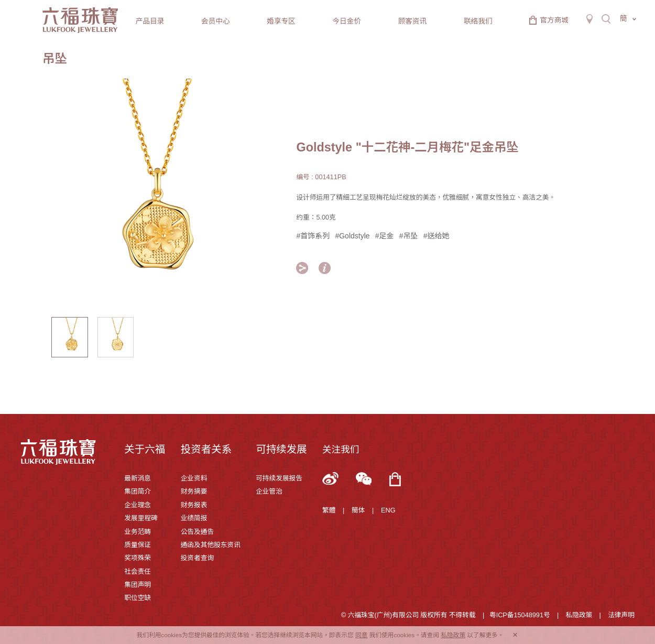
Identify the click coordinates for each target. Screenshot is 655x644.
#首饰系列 (313, 236)
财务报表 (194, 505)
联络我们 (478, 21)
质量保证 (138, 545)
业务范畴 (138, 532)
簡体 (358, 510)
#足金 (385, 236)
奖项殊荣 (138, 558)
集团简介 (138, 492)
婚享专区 (281, 21)
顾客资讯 (413, 21)
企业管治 (269, 492)
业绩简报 (194, 518)
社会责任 (138, 572)
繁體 (329, 510)
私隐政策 (579, 615)
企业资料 (194, 478)
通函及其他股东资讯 (211, 545)
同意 (361, 635)
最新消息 (138, 478)
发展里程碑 (141, 518)
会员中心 (216, 21)
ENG (388, 510)
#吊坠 (409, 236)
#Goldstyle (352, 236)
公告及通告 (197, 532)
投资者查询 (197, 558)
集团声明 (138, 585)
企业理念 (138, 505)
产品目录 (150, 21)
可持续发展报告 (279, 478)
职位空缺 (138, 598)
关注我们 (341, 450)
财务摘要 (194, 492)
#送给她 (436, 236)
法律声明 (621, 615)
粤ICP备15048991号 (520, 615)
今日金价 (347, 21)
